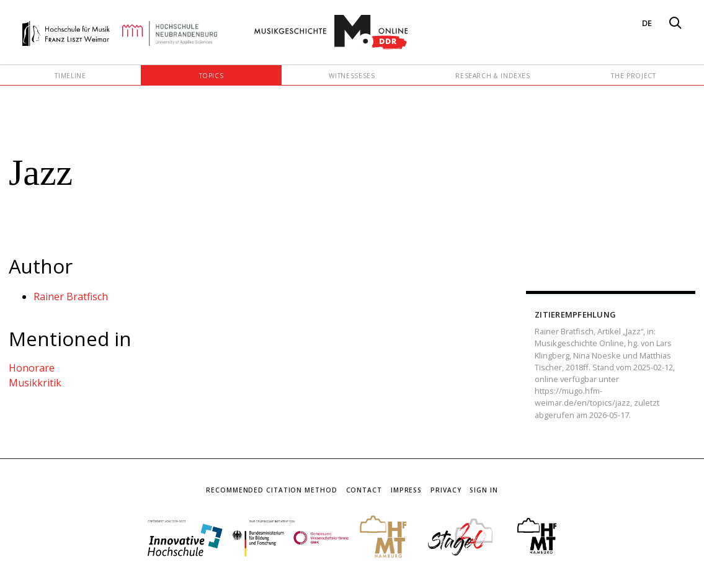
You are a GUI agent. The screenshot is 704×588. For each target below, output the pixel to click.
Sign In (483, 490)
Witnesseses (352, 76)
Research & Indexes (493, 76)
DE (647, 23)
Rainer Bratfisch (71, 296)
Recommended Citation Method (271, 490)
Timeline (70, 76)
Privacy (446, 490)
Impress (406, 490)
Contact (364, 490)
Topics (212, 76)
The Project (633, 76)
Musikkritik (35, 383)
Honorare (32, 368)
